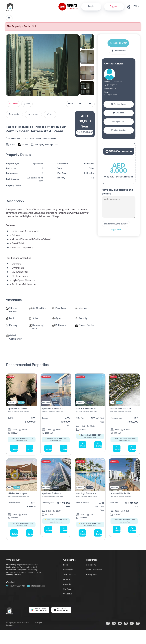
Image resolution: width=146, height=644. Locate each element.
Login (91, 7)
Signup (114, 7)
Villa (112, 402)
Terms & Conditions (94, 570)
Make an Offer (118, 43)
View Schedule (119, 130)
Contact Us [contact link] (68, 594)
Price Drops (119, 51)
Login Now (116, 230)
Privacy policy (92, 575)
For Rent (56, 402)
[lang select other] (136, 7)
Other (50, 115)
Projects (67, 580)
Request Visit (119, 122)
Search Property (70, 575)
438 (71, 104)
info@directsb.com (36, 586)
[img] (22, 390)
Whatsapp (119, 113)
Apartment (33, 115)
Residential (14, 115)
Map (27, 104)
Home (66, 565)
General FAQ (91, 565)
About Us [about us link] (67, 584)
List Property (68, 570)
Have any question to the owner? (117, 192)
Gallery (13, 104)
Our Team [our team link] (67, 589)
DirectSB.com (124, 177)
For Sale (21, 402)
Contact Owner (119, 104)
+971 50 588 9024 (15, 586)
